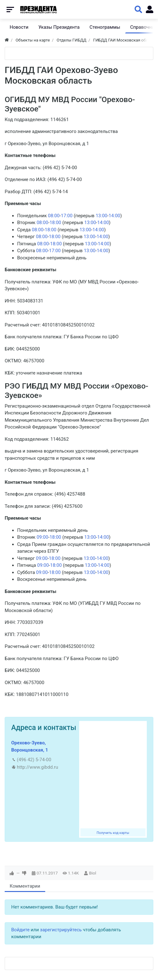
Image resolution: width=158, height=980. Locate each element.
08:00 (54, 216)
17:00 (67, 216)
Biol (93, 873)
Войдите (20, 930)
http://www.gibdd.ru (37, 767)
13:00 (101, 216)
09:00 (42, 537)
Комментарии (25, 886)
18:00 (55, 223)
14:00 (114, 216)
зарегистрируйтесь (61, 930)
